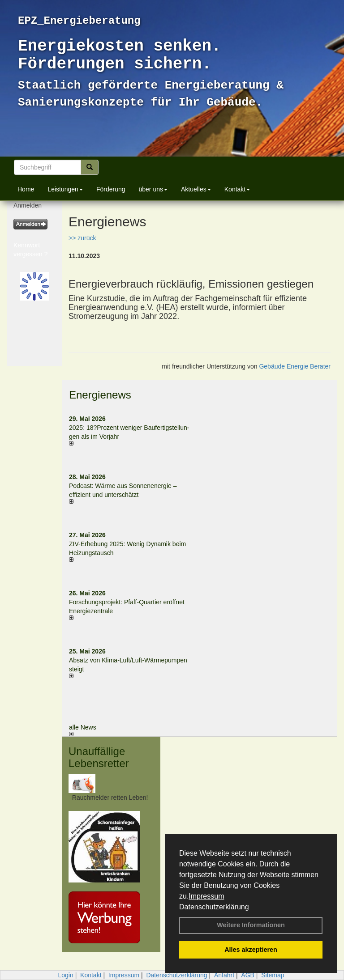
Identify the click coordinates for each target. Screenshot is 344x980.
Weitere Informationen (251, 925)
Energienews (100, 395)
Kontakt (237, 189)
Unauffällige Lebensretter (99, 757)
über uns (153, 189)
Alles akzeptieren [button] (251, 950)
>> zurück (82, 238)
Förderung (111, 189)
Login (65, 975)
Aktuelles (196, 189)
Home (26, 189)
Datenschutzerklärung (214, 907)
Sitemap (273, 975)
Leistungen (65, 189)
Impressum (206, 896)
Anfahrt (224, 975)
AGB (248, 975)
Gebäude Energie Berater (295, 366)
